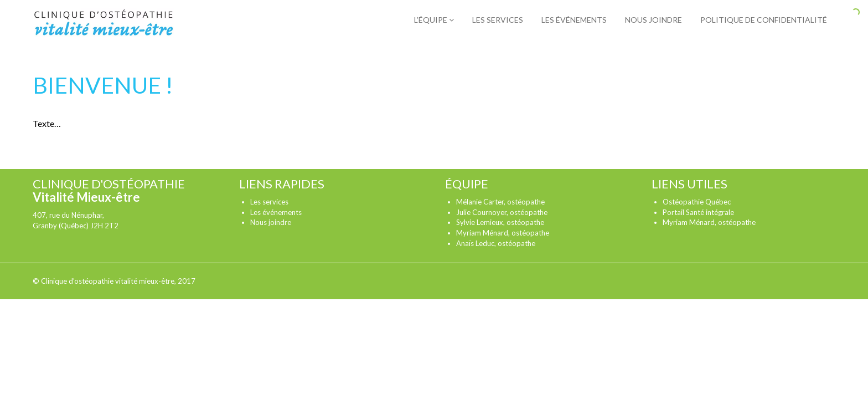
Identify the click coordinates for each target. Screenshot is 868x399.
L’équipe (434, 20)
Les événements (574, 20)
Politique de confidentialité (764, 20)
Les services (498, 20)
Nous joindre (653, 20)
